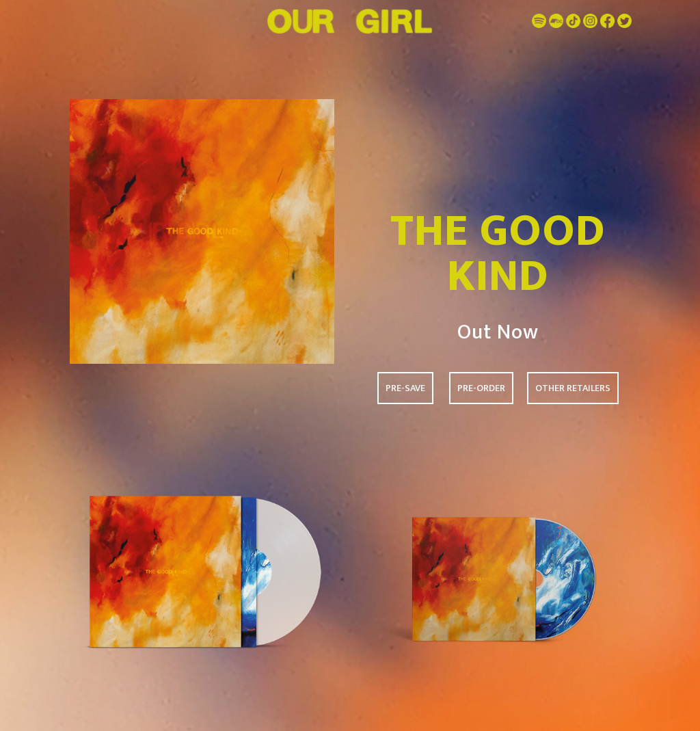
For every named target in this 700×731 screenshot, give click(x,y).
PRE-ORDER (481, 388)
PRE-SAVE (405, 388)
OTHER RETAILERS (573, 388)
